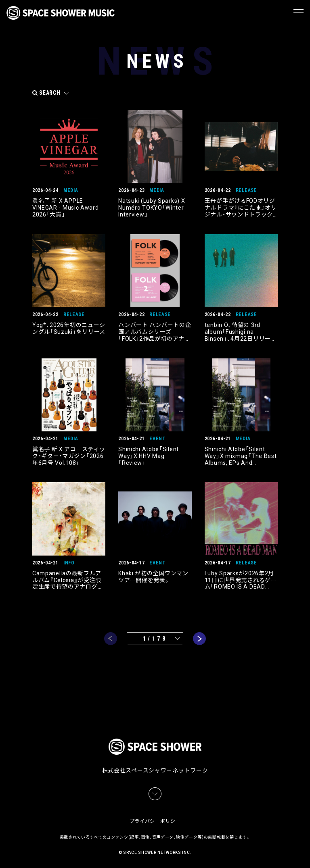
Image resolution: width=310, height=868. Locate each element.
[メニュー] (298, 13)
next (199, 639)
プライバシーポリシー (155, 820)
